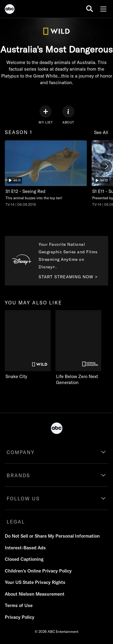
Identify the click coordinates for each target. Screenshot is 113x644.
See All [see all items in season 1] (101, 132)
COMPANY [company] (21, 452)
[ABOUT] (68, 115)
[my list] (46, 115)
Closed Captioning (24, 559)
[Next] (106, 166)
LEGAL (16, 522)
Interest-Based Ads (25, 548)
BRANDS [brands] (18, 475)
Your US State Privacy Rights (35, 582)
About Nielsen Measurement (35, 594)
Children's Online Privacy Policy (38, 571)
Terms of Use (19, 605)
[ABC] (10, 10)
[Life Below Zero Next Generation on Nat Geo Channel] (81, 348)
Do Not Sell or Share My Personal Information (52, 536)
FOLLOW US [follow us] (23, 499)
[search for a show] (90, 9)
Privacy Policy (20, 617)
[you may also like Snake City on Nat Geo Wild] (28, 345)
